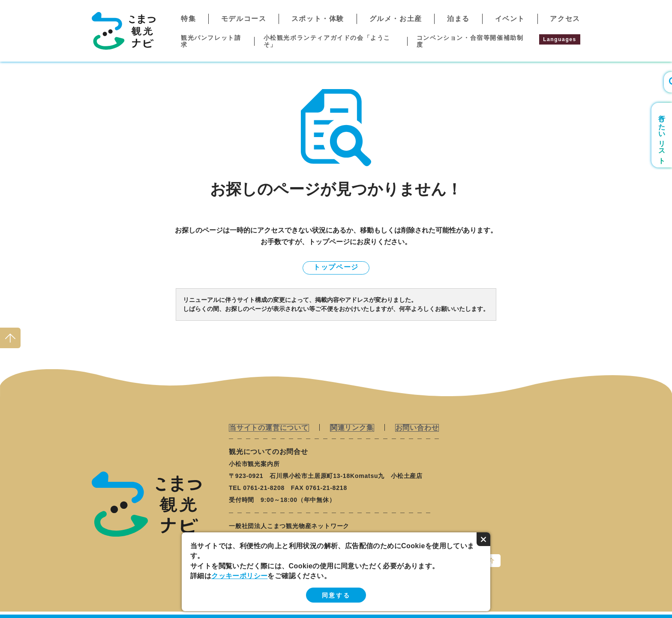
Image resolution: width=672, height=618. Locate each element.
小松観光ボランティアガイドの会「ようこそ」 (327, 41)
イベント (510, 19)
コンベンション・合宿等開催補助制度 (470, 41)
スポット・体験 (318, 19)
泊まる (458, 19)
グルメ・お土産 (396, 19)
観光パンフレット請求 (211, 41)
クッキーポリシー (239, 576)
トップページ (336, 267)
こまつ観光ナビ (124, 31)
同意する (336, 595)
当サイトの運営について (268, 427)
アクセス (565, 19)
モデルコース (244, 19)
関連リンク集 (351, 427)
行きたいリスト (662, 135)
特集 (188, 19)
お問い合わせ (415, 427)
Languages (560, 39)
